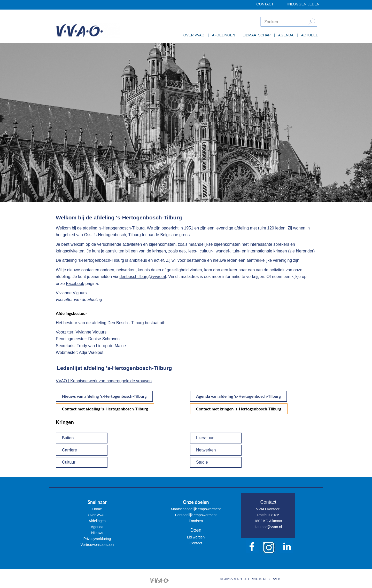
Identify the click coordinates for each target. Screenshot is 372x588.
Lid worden (196, 537)
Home (97, 509)
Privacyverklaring (97, 539)
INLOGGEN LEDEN (303, 4)
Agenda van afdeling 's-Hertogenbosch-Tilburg (238, 396)
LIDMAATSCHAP (257, 35)
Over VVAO (97, 515)
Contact (196, 543)
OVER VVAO (194, 35)
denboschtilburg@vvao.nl (143, 277)
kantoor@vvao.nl (268, 527)
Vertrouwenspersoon (97, 545)
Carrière (69, 450)
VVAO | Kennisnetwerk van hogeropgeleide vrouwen (104, 381)
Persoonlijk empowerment (196, 515)
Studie (202, 462)
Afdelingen (97, 521)
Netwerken (206, 450)
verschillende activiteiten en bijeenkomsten (136, 244)
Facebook (75, 284)
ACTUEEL (309, 35)
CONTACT (265, 4)
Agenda (97, 527)
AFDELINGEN (224, 35)
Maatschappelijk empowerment (196, 509)
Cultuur (69, 462)
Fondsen (196, 521)
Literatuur (205, 438)
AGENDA (286, 35)
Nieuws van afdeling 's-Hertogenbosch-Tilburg (104, 396)
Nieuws (97, 533)
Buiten (68, 438)
